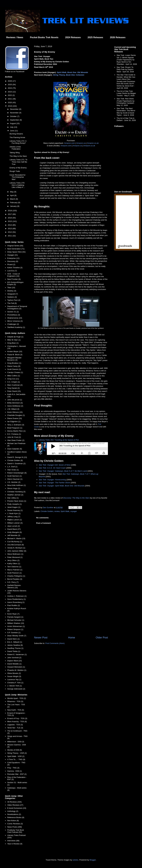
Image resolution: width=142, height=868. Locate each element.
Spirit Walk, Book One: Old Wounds (72, 72)
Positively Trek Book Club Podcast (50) (16, 831)
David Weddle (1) (14, 664)
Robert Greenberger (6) (17, 473)
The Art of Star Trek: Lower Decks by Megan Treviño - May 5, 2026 (126, 93)
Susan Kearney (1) (15, 510)
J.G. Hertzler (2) (14, 482)
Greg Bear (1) (13, 343)
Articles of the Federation (15, 148)
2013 (10, 229)
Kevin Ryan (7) (13, 614)
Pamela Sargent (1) (15, 617)
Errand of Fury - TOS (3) (17, 718)
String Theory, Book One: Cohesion (69, 75)
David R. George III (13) (17, 457)
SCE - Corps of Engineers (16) (13, 275)
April (12, 195)
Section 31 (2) (13, 312)
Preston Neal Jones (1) (17, 501)
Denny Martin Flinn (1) (16, 431)
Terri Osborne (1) (14, 567)
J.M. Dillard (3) (13, 409)
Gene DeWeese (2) (15, 406)
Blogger (93, 860)
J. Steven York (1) (15, 686)
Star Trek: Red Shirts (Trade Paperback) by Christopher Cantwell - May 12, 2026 (126, 102)
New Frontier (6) (14, 279)
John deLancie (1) (15, 400)
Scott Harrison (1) (14, 476)
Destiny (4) (12, 291)
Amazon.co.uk (93, 143)
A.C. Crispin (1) (14, 382)
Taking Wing (15, 153)
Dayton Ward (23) (14, 661)
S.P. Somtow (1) (14, 633)
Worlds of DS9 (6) (15, 750)
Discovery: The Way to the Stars (76, 498)
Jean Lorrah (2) (14, 526)
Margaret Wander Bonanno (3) (14, 359)
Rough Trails (15, 171)
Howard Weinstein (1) (16, 667)
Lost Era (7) (12, 271)
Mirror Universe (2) (15, 321)
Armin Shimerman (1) (16, 626)
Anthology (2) (13, 811)
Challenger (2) (13, 324)
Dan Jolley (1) (13, 498)
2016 (10, 218)
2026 (10, 81)
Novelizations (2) (14, 814)
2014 (10, 225)
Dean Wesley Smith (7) (17, 636)
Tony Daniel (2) (13, 388)
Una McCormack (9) (15, 545)
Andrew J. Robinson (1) (17, 596)
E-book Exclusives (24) (17, 808)
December (15, 109)
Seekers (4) (12, 297)
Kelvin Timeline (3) (15, 268)
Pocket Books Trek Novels (44, 37)
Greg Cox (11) (13, 379)
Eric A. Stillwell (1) (15, 642)
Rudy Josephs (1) (14, 504)
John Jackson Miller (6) (17, 551)
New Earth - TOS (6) (16, 710)
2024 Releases (73, 37)
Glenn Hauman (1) (15, 479)
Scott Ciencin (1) (14, 369)
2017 (10, 214)
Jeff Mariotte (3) (14, 535)
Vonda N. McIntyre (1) (16, 548)
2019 (10, 106)
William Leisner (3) (15, 523)
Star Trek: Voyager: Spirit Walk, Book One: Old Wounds (62, 486)
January (14, 206)
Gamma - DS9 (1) (15, 771)
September (15, 120)
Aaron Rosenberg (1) (16, 602)
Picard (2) (11, 264)
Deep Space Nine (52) (16, 252)
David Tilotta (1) (14, 651)
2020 (10, 102)
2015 (10, 221)
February (14, 203)
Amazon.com (69, 143)
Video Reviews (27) (15, 805)
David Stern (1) (13, 639)
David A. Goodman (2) (16, 463)
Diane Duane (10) (15, 418)
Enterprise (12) (13, 258)
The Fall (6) (12, 303)
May (12, 192)
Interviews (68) (13, 841)
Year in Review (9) (15, 844)
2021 (10, 99)
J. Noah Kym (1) (14, 513)
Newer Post (41, 638)
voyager (74, 511)
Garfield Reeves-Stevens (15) (14, 586)
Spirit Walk (65, 511)
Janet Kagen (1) (14, 507)
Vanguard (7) (13, 294)
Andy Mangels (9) (14, 532)
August (13, 123)
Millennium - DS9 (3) (16, 742)
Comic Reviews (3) (15, 824)
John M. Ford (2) (14, 437)
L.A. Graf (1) (12, 467)
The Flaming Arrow (17, 137)
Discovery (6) (13, 261)
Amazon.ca (81, 143)
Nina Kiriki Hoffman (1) (17, 485)
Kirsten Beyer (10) (15, 351)
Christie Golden (47, 511)
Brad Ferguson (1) (15, 428)
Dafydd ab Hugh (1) (15, 337)
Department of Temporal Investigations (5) (17, 307)
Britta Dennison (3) (15, 403)
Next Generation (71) (16, 249)
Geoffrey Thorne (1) (15, 648)
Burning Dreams (16, 134)
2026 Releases (118, 37)
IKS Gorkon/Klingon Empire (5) (15, 283)
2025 (10, 85)
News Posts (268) (15, 827)
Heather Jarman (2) (15, 495)
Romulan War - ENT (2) (17, 774)
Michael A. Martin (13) (16, 538)
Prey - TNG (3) (13, 768)
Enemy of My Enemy (18, 168)
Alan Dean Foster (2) (16, 440)
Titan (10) (11, 288)
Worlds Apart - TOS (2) (17, 698)
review (57, 511)
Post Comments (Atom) (55, 643)
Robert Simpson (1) (15, 629)
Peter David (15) (14, 391)
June (12, 131)
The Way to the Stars (18, 156)
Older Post (102, 638)
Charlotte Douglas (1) (16, 415)
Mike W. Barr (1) (14, 340)
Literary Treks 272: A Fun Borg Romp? (18, 142)
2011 (10, 236)
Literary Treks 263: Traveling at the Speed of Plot (59, 440)
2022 (10, 95)
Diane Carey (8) (14, 366)
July (12, 127)
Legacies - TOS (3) (15, 725)
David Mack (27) (14, 529)
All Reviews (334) (14, 802)
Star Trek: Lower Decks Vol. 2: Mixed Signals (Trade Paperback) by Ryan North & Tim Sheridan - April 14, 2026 (127, 60)
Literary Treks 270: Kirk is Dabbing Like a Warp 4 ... (17, 185)
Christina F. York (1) (15, 683)
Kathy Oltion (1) (14, 564)
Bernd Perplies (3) (15, 579)
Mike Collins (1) (14, 376)
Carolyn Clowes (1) (15, 372)
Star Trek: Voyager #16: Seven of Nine (55, 465)
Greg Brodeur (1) (14, 363)
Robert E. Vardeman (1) (17, 654)
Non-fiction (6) (13, 821)
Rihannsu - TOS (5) (15, 701)
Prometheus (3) (14, 315)
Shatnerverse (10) (15, 318)
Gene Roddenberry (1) (16, 599)
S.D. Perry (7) (13, 582)
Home (72, 638)
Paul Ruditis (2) (14, 605)
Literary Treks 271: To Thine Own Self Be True (18, 162)
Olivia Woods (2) (14, 673)
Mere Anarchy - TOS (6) (17, 722)
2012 (10, 232)
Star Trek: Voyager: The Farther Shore (54, 483)
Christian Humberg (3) (16, 492)
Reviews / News (15, 37)
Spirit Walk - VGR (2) (16, 756)
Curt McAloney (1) (15, 542)
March (13, 199)
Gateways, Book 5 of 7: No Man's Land (71, 471)
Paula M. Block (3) (15, 355)
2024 (10, 88)
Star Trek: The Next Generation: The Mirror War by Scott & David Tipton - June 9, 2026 (126, 112)
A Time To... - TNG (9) (16, 759)
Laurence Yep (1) (14, 680)
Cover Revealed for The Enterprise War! (17, 177)
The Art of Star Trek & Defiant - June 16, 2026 (126, 119)
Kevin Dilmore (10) (15, 412)
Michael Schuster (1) (16, 620)
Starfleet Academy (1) (16, 327)
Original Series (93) (15, 246)
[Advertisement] (71, 612)
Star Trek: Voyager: (47, 471)
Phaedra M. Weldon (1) (17, 670)
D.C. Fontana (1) (14, 434)
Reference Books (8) (16, 817)
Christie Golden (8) (15, 460)
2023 (10, 92)
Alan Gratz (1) (13, 470)
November (15, 113)
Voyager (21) (12, 255)
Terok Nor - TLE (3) (15, 728)
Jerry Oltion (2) (13, 560)
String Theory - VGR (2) (17, 753)
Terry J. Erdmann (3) (16, 425)
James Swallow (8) (15, 645)
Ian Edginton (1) (14, 421)
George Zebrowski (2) (16, 689)
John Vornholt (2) (14, 658)
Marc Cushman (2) (15, 385)
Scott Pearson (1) (14, 573)
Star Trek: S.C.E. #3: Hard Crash (52, 468)
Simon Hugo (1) (14, 488)
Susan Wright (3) (14, 676)
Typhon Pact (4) (14, 300)
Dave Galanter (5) (15, 449)
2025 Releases (95, 37)
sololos (75, 860)
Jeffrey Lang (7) (14, 517)
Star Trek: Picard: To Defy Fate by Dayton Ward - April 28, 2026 (125, 69)
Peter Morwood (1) (15, 557)
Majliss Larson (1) (15, 520)
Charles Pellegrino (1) (16, 576)
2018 (10, 211)
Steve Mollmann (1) (15, 554)
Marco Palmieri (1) (15, 570)
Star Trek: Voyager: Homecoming (52, 480)
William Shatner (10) (16, 623)
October (14, 116)
